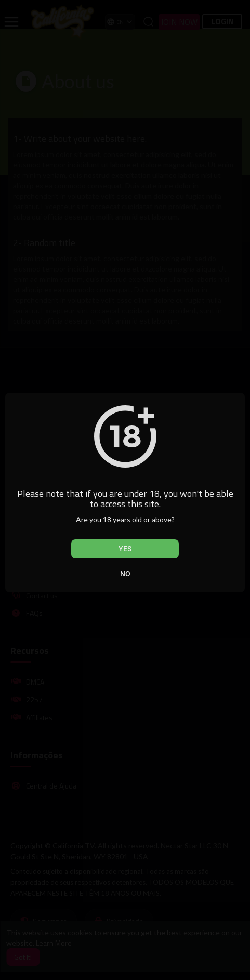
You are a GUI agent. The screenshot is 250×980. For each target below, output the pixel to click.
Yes (125, 549)
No (125, 574)
